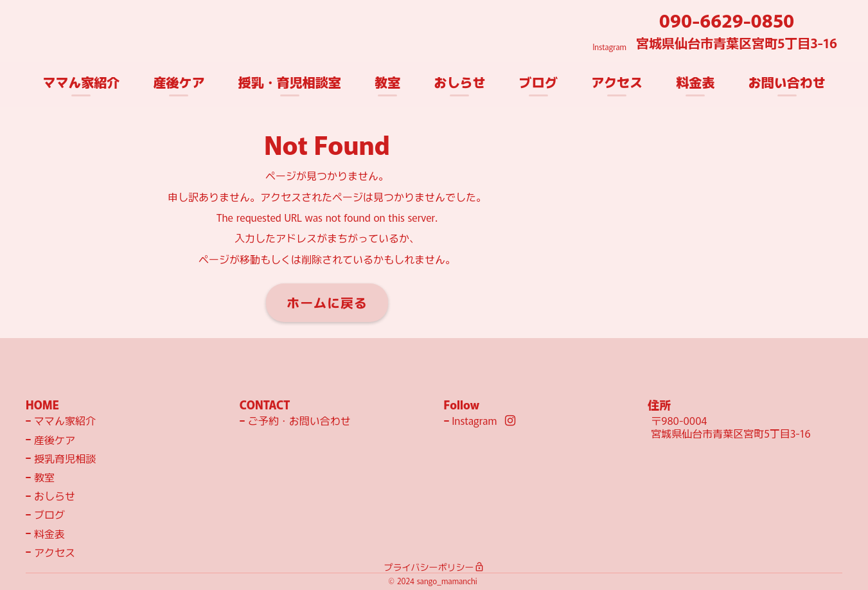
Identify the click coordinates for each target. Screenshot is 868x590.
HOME (42, 405)
